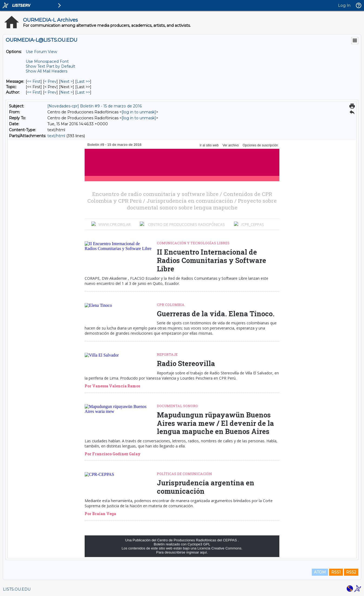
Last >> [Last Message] (83, 81)
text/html (56, 136)
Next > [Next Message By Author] (67, 92)
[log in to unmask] (139, 112)
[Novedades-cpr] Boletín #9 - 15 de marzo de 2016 (95, 106)
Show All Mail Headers (47, 71)
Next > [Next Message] (67, 81)
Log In (344, 5)
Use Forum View (41, 52)
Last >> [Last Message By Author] (83, 92)
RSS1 (336, 572)
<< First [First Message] (34, 81)
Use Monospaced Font (47, 61)
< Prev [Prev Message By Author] (50, 92)
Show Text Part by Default (50, 66)
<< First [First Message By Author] (34, 92)
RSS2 (351, 572)
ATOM (320, 572)
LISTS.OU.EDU (17, 589)
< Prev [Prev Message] (50, 81)
